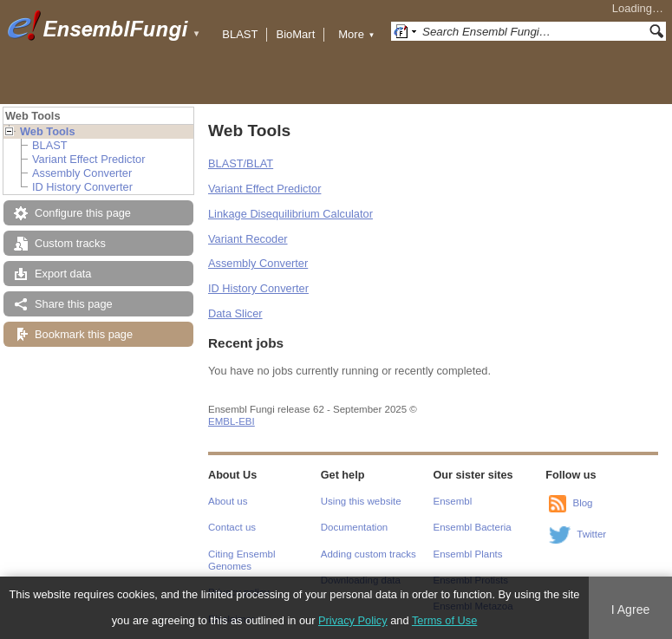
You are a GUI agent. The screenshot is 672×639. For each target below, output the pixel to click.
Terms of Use (444, 620)
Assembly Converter (82, 173)
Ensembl (453, 501)
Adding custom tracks (369, 554)
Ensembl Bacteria (473, 527)
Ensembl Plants (468, 554)
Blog (582, 503)
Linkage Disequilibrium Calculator (290, 214)
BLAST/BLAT (241, 163)
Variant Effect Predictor (88, 159)
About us (228, 501)
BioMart (295, 34)
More (356, 34)
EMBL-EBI (232, 421)
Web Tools (48, 131)
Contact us (232, 527)
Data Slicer (235, 313)
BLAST (240, 34)
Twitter (591, 534)
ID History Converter (82, 187)
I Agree (631, 610)
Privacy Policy (353, 620)
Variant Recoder (248, 239)
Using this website (361, 501)
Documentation (354, 527)
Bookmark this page (84, 334)
